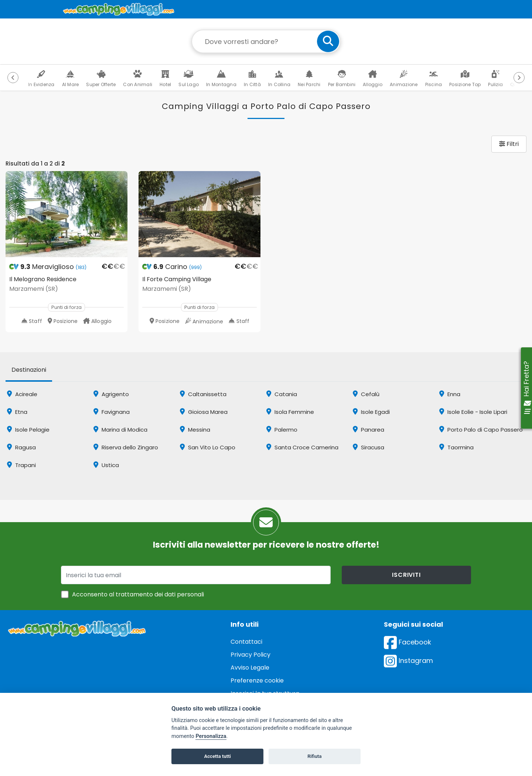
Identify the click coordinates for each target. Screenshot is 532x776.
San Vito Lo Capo (208, 447)
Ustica (106, 465)
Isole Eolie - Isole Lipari (473, 412)
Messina (195, 430)
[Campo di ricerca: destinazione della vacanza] (266, 41)
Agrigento (111, 394)
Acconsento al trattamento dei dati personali (138, 594)
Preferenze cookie (257, 680)
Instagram (408, 661)
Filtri (509, 144)
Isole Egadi (371, 412)
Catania (282, 394)
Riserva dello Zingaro (126, 447)
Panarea (369, 430)
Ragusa (21, 447)
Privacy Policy (250, 655)
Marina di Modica (120, 430)
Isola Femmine (290, 412)
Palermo (282, 430)
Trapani (21, 465)
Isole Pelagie (28, 430)
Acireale (22, 394)
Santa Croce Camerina (302, 447)
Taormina (456, 447)
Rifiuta (314, 756)
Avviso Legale (250, 668)
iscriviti (406, 575)
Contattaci (246, 642)
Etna (17, 412)
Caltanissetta (203, 394)
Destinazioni (29, 370)
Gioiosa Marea (204, 412)
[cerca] (328, 41)
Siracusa (369, 447)
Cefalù (366, 394)
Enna (450, 394)
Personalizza (211, 736)
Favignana (112, 412)
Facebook (407, 642)
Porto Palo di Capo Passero (481, 430)
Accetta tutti (217, 756)
